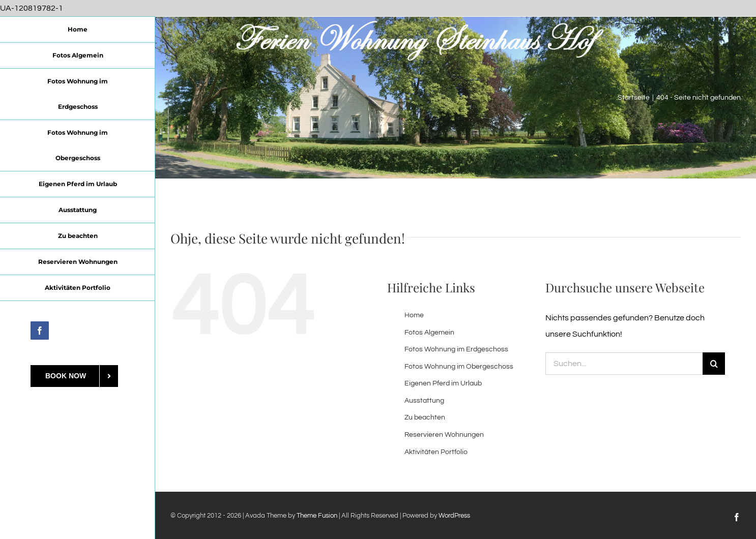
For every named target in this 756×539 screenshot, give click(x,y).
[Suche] (714, 364)
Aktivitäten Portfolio (436, 452)
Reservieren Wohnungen (444, 435)
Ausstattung (424, 401)
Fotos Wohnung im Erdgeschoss (456, 349)
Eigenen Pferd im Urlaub (443, 383)
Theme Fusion (317, 516)
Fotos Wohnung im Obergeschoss (459, 367)
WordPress (454, 516)
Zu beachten (425, 417)
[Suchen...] (624, 364)
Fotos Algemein (429, 333)
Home (414, 315)
